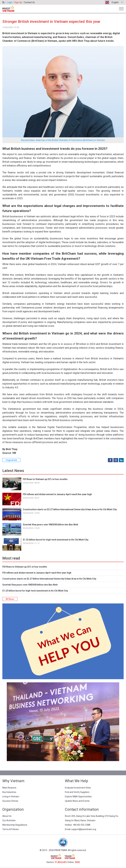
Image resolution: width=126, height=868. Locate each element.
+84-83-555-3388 (82, 825)
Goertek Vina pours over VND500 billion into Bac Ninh (50, 525)
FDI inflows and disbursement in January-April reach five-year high (57, 494)
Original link (11, 460)
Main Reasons (9, 788)
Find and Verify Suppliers (77, 792)
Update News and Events (77, 801)
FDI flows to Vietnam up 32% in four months (45, 479)
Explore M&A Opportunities (78, 797)
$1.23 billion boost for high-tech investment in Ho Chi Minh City (56, 540)
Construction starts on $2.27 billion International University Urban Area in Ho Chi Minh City (70, 509)
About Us (7, 816)
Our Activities (9, 820)
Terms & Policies (11, 829)
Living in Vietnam (11, 797)
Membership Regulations (15, 825)
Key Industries (9, 792)
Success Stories (10, 801)
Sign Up (18, 2)
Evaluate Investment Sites (78, 788)
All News (10, 599)
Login (10, 2)
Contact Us (29, 2)
